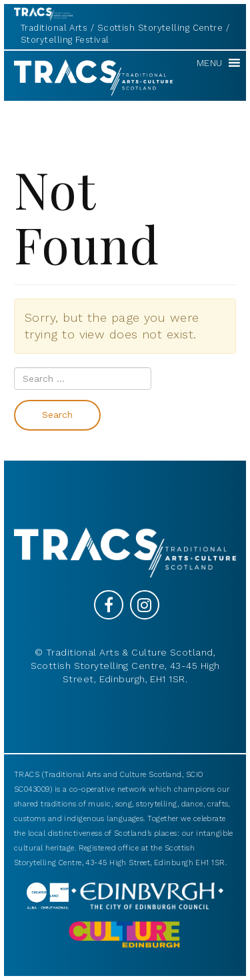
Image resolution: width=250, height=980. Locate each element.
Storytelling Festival (65, 40)
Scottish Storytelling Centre (160, 28)
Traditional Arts (54, 28)
